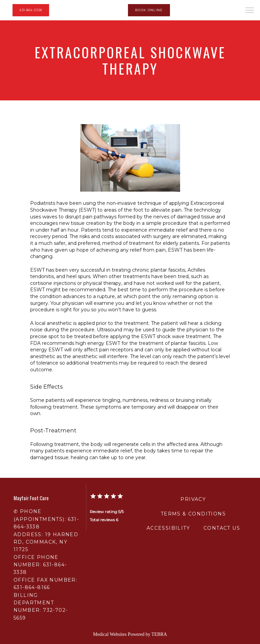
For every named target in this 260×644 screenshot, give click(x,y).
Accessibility (168, 528)
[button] (250, 11)
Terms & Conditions (193, 514)
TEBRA (159, 634)
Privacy (193, 499)
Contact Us (222, 528)
